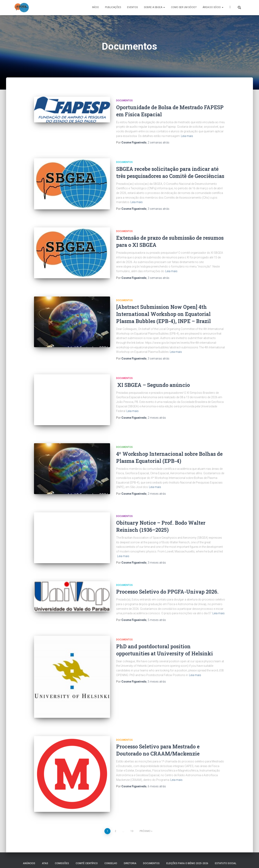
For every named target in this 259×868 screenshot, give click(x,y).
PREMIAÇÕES (105, 849)
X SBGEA (230, 8)
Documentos (124, 101)
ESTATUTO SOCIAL (226, 839)
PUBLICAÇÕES (113, 7)
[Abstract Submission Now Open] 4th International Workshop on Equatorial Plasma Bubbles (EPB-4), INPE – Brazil (163, 309)
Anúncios (29, 839)
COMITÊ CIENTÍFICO (87, 839)
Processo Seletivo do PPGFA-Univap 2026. (167, 576)
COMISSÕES (62, 839)
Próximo (145, 806)
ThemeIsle (238, 859)
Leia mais (187, 136)
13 (132, 806)
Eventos (132, 7)
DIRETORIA (130, 839)
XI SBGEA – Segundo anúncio (153, 379)
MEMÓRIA (84, 849)
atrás (159, 142)
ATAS (45, 839)
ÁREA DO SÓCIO (213, 7)
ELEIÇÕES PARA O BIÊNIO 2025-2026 (187, 839)
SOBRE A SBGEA (154, 7)
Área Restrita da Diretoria (162, 849)
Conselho (111, 839)
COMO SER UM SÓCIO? (184, 7)
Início (96, 7)
